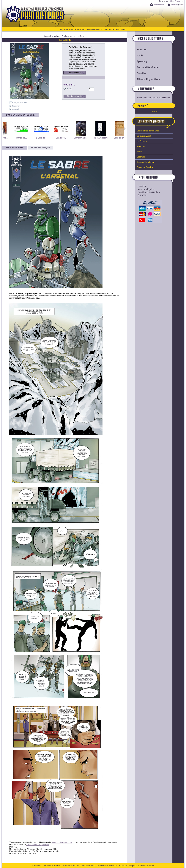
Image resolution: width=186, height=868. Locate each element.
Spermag (142, 61)
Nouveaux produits (52, 866)
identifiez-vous (177, 1)
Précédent (3, 129)
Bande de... (31, 138)
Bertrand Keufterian (148, 67)
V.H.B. (140, 55)
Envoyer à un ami (19, 102)
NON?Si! (142, 49)
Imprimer (16, 106)
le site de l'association (92, 29)
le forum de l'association (115, 29)
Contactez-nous (88, 866)
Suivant (125, 129)
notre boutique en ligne (62, 842)
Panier (162, 104)
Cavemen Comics (145, 167)
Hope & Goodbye (110, 138)
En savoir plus (15, 147)
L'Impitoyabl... (11, 138)
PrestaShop (147, 866)
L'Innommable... (90, 138)
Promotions (37, 866)
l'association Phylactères (38, 845)
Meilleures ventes (71, 866)
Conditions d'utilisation (149, 192)
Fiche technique (41, 147)
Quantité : (68, 89)
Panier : (175, 5)
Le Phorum (142, 141)
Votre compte (159, 5)
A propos (142, 195)
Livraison (142, 186)
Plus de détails (75, 73)
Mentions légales (146, 189)
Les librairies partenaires (148, 131)
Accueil (47, 36)
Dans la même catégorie (20, 115)
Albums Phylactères (63, 36)
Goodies (141, 73)
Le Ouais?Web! (144, 136)
